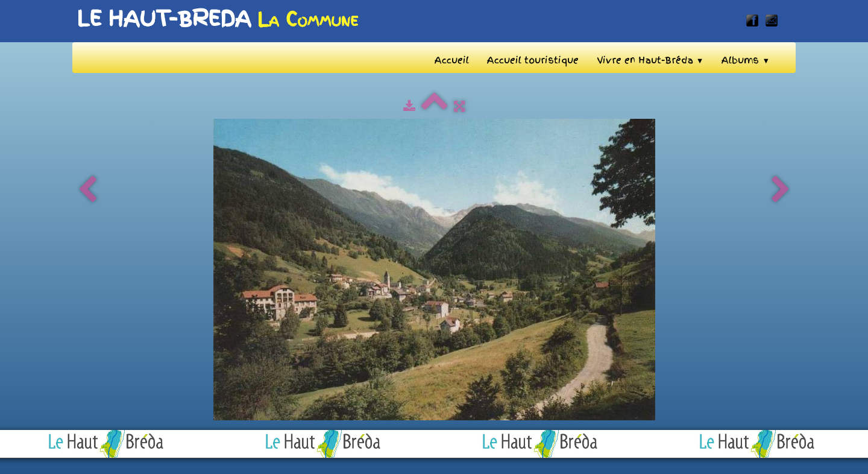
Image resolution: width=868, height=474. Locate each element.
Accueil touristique (533, 60)
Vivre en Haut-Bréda (650, 60)
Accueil (452, 60)
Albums (746, 60)
